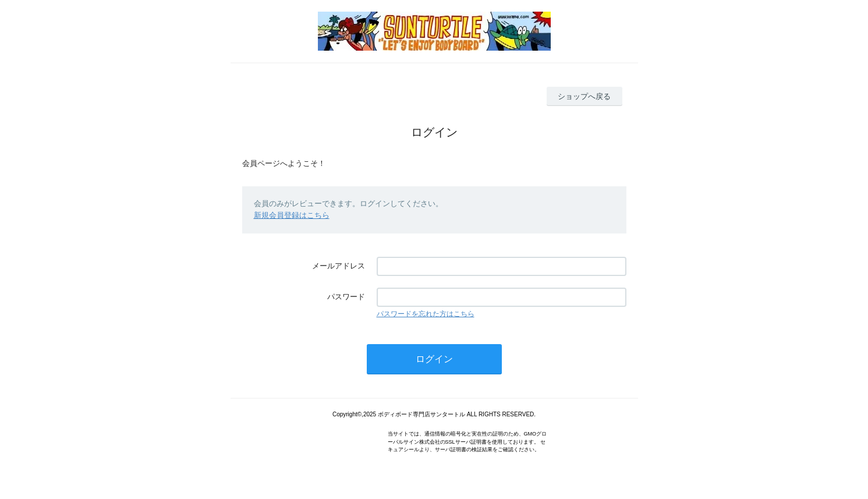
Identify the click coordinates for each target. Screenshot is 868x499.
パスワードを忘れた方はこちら (426, 314)
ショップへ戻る (584, 96)
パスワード (346, 297)
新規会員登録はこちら (292, 215)
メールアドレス (339, 266)
